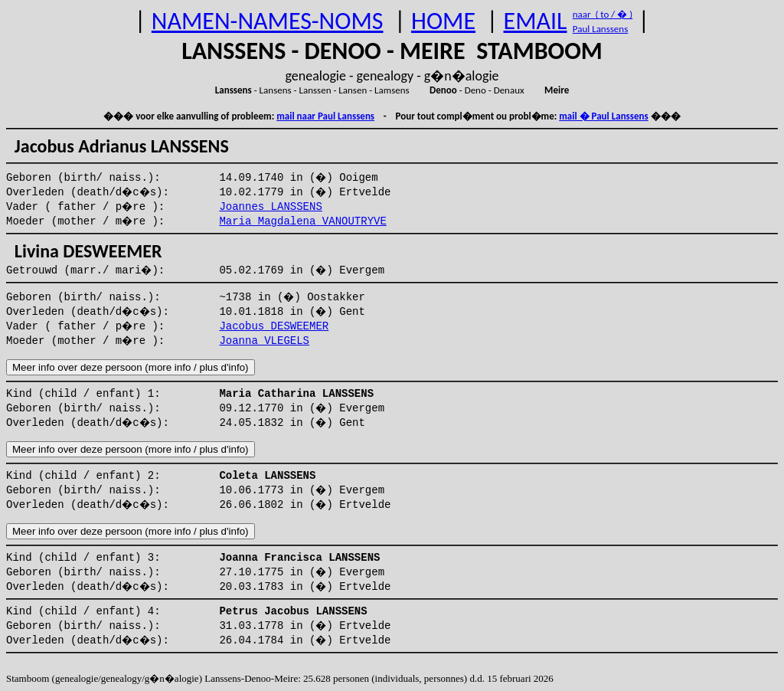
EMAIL (536, 21)
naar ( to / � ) (603, 14)
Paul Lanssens (601, 29)
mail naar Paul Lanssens (325, 116)
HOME (443, 21)
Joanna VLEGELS (264, 341)
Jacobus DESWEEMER (274, 326)
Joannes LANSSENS (270, 207)
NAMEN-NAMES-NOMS (268, 21)
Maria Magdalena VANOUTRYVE (302, 221)
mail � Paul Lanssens (603, 116)
